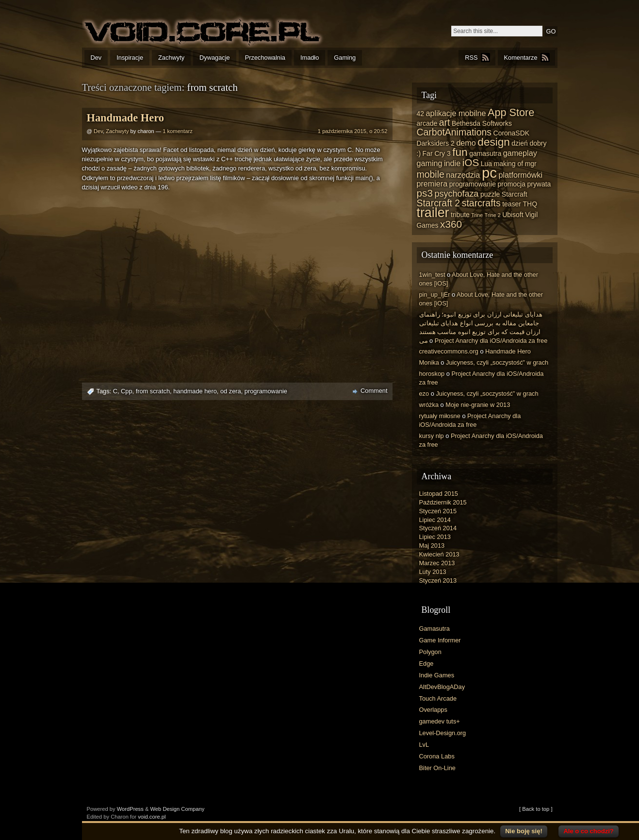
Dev (96, 58)
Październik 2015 (443, 502)
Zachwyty (171, 58)
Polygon (430, 652)
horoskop (432, 374)
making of (509, 164)
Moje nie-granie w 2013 (478, 405)
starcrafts (481, 203)
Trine (477, 215)
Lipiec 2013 (435, 537)
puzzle (490, 194)
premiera (432, 184)
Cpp (126, 391)
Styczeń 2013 (438, 580)
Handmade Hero (125, 118)
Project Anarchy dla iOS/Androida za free (491, 341)
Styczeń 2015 (438, 511)
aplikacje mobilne (456, 113)
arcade (427, 123)
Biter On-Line (437, 768)
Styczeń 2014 (438, 528)
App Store (511, 112)
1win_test (432, 275)
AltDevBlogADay (442, 687)
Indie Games (437, 675)
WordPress (130, 809)
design (493, 142)
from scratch (153, 391)
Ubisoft (513, 215)
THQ (530, 204)
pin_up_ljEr (435, 294)
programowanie (266, 391)
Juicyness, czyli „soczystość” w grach (497, 362)
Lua (486, 164)
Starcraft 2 (439, 203)
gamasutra (485, 153)
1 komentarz (178, 131)
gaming (430, 163)
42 (421, 114)
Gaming (345, 58)
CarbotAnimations (454, 132)
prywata (539, 184)
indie (452, 163)
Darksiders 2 (436, 143)
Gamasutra (434, 629)
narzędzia (463, 175)
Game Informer (440, 640)
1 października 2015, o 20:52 (353, 131)
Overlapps (433, 710)
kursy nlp (432, 436)
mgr (531, 164)
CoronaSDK (511, 133)
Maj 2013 (432, 546)
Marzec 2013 (437, 563)
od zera (231, 391)
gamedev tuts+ (440, 721)
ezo (424, 394)
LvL (424, 745)
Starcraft (515, 194)
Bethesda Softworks (482, 123)
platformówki (520, 175)
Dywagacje (215, 58)
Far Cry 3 (437, 153)
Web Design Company (178, 809)
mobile (431, 174)
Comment (374, 391)
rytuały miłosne (440, 416)
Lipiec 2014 (435, 520)
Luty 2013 (433, 572)
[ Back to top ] (536, 809)
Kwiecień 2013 (439, 554)
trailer (433, 213)
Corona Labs (437, 756)
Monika (429, 362)
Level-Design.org (443, 733)
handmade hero (195, 391)
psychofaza (456, 194)
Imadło (310, 58)
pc (489, 173)
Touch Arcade (438, 698)
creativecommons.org (449, 351)
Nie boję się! (524, 831)
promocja (512, 184)
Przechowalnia (265, 58)
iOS (471, 162)
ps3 (425, 193)
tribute (460, 215)
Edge (426, 664)
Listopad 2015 (439, 494)
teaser (512, 204)
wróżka (429, 405)
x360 (451, 224)
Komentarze (521, 58)
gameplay (520, 153)
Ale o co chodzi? (588, 831)
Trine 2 (493, 215)
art (445, 122)
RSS (471, 58)
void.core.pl (152, 817)
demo (466, 143)
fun (460, 152)
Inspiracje (130, 58)
